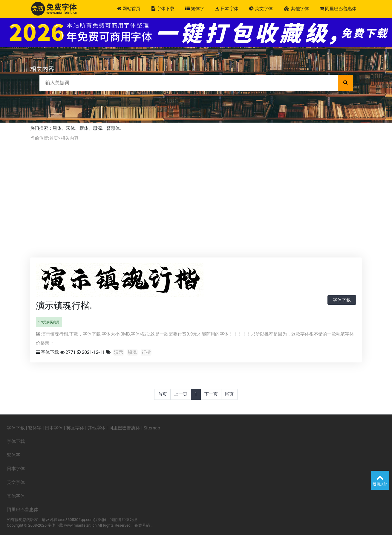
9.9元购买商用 (49, 322)
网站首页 (129, 9)
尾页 (229, 394)
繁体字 (195, 9)
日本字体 (227, 9)
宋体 (71, 128)
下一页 (211, 394)
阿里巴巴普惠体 (338, 9)
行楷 (146, 352)
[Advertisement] (196, 190)
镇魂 (132, 352)
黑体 (57, 128)
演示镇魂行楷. (64, 305)
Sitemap (152, 428)
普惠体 (113, 128)
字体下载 (163, 9)
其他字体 (296, 9)
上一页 (181, 394)
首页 (54, 138)
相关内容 (70, 138)
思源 (97, 128)
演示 (119, 352)
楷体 (84, 128)
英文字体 (261, 9)
